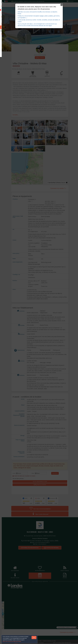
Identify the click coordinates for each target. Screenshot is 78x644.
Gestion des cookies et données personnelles (12, 641)
